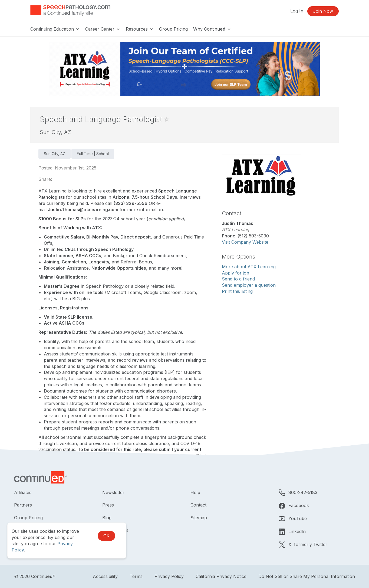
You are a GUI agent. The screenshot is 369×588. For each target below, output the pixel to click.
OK (106, 536)
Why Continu (212, 29)
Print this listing (237, 291)
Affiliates (23, 492)
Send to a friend (238, 279)
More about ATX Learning (249, 267)
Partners (23, 505)
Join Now (323, 11)
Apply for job (235, 273)
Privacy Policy (169, 576)
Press (108, 505)
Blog (107, 518)
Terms (136, 576)
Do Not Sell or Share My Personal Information (307, 576)
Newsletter (113, 492)
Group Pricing (173, 29)
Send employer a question (249, 285)
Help (195, 492)
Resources (140, 29)
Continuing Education (55, 29)
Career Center (103, 29)
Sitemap (199, 518)
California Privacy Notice (221, 576)
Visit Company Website (245, 242)
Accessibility (105, 576)
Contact (198, 505)
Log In (297, 11)
